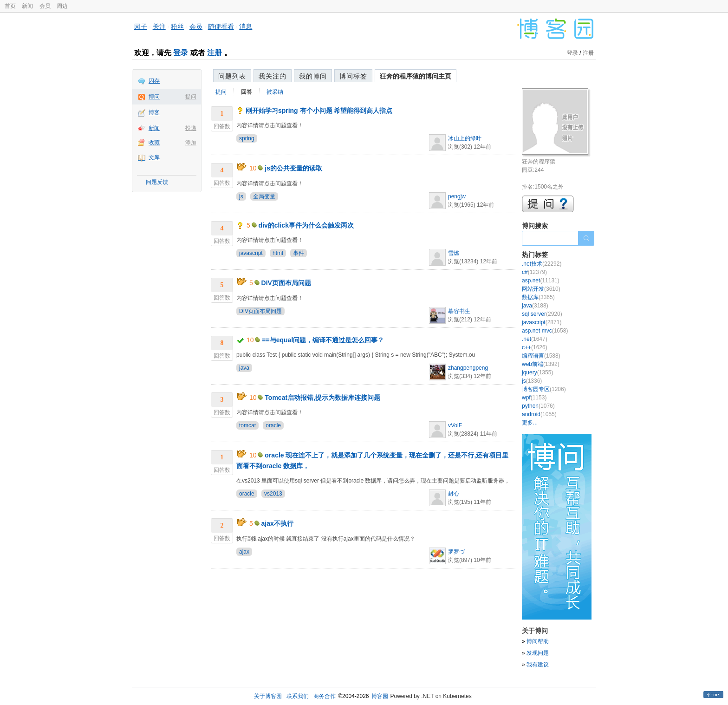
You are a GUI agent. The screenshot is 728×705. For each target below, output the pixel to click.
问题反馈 (157, 182)
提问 (191, 97)
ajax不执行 (277, 523)
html (278, 253)
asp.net (541, 281)
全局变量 (264, 196)
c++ (535, 347)
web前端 (541, 364)
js (241, 196)
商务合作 (325, 696)
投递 (191, 128)
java (244, 368)
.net (535, 339)
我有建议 (538, 665)
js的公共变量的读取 (293, 168)
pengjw (457, 196)
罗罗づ (456, 552)
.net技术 (542, 264)
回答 (247, 92)
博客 (154, 112)
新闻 (27, 6)
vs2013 (273, 494)
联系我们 (298, 696)
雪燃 (454, 253)
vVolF (455, 425)
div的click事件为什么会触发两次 (306, 225)
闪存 (154, 81)
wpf (534, 398)
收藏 (154, 143)
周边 (62, 6)
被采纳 (275, 92)
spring (247, 138)
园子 (141, 26)
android (539, 414)
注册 (214, 53)
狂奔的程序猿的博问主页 (416, 76)
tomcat (247, 425)
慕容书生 (459, 311)
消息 (246, 26)
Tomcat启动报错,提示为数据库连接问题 (322, 398)
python (538, 406)
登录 (181, 53)
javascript (251, 253)
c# (534, 272)
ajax (244, 552)
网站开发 (541, 289)
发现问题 (538, 653)
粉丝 (177, 26)
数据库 (538, 297)
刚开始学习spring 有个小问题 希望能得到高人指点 (319, 111)
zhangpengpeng (468, 368)
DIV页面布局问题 (286, 283)
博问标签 (353, 76)
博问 (154, 97)
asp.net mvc (545, 331)
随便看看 (221, 26)
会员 (45, 6)
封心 (454, 494)
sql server (542, 314)
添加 (191, 143)
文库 (154, 157)
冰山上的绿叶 (465, 138)
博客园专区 (544, 389)
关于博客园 (268, 696)
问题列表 (232, 76)
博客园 (380, 696)
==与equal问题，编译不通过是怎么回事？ (323, 340)
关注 (159, 26)
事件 (299, 253)
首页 (10, 6)
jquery (537, 372)
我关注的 (273, 76)
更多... (530, 423)
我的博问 (313, 76)
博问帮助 (538, 641)
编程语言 (541, 356)
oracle (273, 425)
